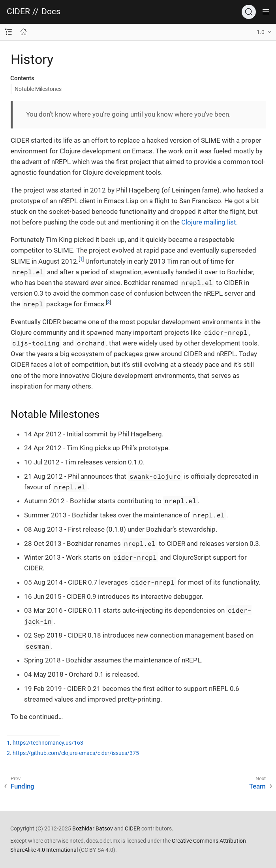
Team (257, 786)
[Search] (249, 12)
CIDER (18, 12)
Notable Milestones (38, 89)
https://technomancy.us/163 (48, 743)
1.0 (261, 32)
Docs (51, 12)
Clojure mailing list (209, 222)
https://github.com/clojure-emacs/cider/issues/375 (76, 753)
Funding (23, 786)
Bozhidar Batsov (93, 828)
